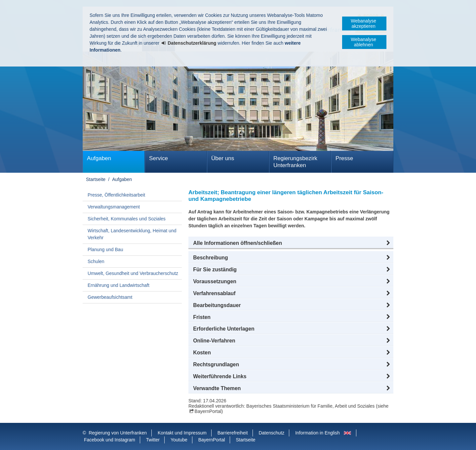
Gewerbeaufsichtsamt (110, 297)
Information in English (317, 433)
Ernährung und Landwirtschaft (119, 285)
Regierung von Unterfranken (118, 433)
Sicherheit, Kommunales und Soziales (127, 219)
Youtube (179, 440)
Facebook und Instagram (110, 440)
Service (159, 158)
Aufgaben (99, 158)
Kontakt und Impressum (182, 433)
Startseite (96, 179)
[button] (291, 243)
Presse (344, 158)
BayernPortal (208, 411)
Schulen (96, 261)
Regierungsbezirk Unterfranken (295, 162)
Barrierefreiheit (233, 433)
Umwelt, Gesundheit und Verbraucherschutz (133, 273)
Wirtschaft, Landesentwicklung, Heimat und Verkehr (132, 234)
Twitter (153, 440)
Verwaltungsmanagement (114, 207)
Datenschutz (271, 433)
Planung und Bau (105, 249)
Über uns (223, 158)
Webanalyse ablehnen (363, 42)
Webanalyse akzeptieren (363, 23)
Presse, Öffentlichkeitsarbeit (116, 195)
